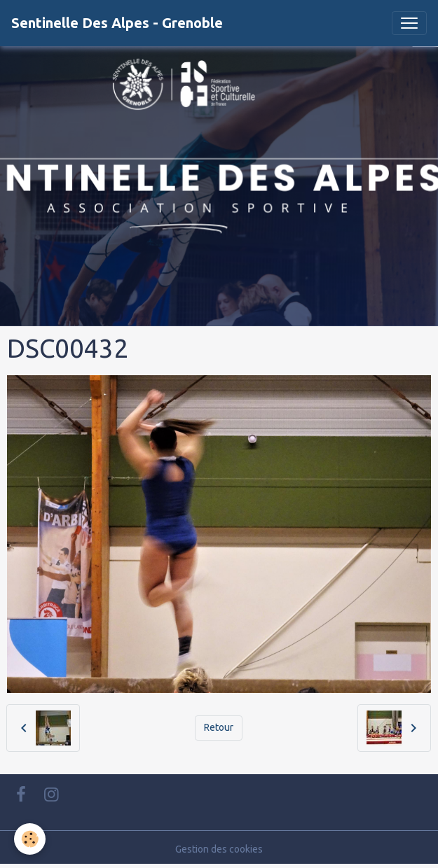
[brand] (117, 23)
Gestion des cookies (219, 849)
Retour (219, 727)
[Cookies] (30, 839)
